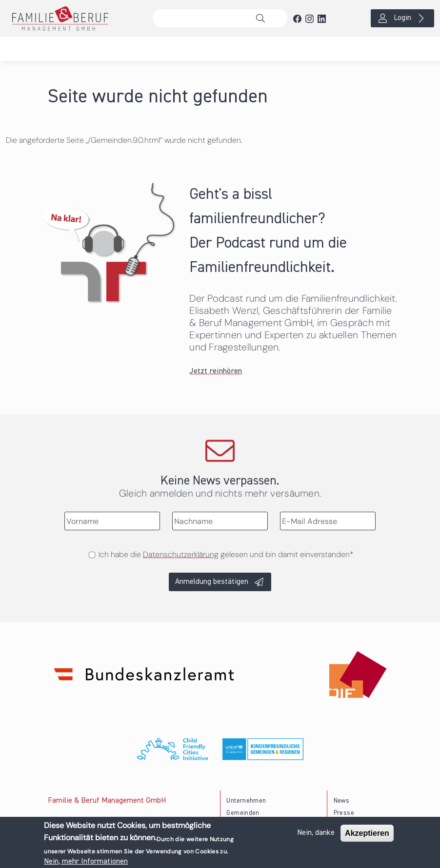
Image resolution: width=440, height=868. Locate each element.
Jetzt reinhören (216, 371)
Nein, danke (316, 833)
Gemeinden (243, 813)
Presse (344, 813)
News (341, 801)
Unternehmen (246, 801)
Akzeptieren (367, 834)
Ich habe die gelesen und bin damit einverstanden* (226, 554)
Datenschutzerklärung (181, 554)
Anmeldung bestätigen (212, 582)
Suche (263, 19)
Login (402, 18)
